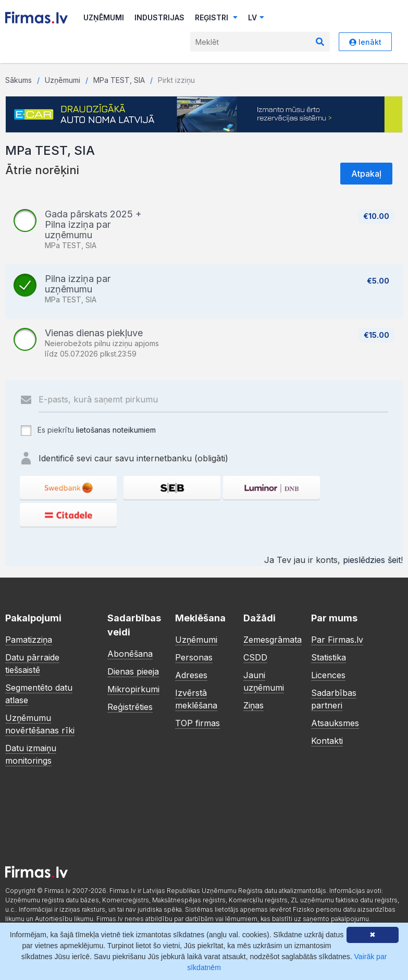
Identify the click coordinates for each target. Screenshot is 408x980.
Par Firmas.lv (337, 640)
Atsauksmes (335, 723)
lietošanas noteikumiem (116, 430)
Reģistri (216, 17)
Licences (328, 675)
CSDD (255, 657)
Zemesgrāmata (273, 640)
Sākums (18, 80)
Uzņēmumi (104, 17)
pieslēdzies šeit (372, 560)
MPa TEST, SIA (119, 80)
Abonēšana (130, 654)
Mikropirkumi (133, 689)
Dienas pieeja (133, 671)
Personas (194, 657)
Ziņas (254, 705)
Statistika (329, 657)
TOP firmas (197, 723)
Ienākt (365, 42)
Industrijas (159, 17)
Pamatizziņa (29, 640)
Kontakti (327, 741)
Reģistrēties (130, 707)
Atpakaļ (366, 174)
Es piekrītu (88, 431)
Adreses (191, 675)
